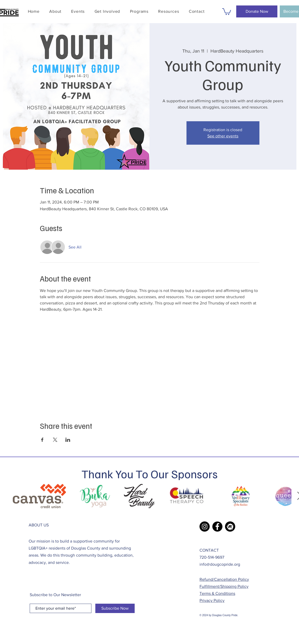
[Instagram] (205, 527)
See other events (223, 136)
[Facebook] (217, 527)
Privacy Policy (212, 600)
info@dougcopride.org (220, 564)
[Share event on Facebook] (42, 440)
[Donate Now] (257, 11)
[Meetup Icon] (230, 527)
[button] (78, 11)
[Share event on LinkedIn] (68, 440)
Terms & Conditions (217, 593)
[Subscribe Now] (115, 608)
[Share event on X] (55, 440)
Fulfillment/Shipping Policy (224, 586)
